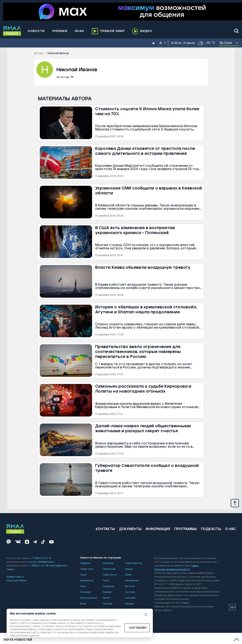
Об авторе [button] (65, 77)
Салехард (108, 563)
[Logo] (12, 31)
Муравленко (87, 581)
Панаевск (86, 592)
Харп (83, 586)
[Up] (235, 503)
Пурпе (106, 581)
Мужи (83, 604)
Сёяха (128, 575)
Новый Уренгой (133, 563)
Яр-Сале (130, 586)
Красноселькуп (89, 598)
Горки (83, 575)
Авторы (39, 53)
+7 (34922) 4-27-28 (38, 566)
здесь (195, 566)
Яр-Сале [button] (226, 43)
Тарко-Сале (87, 569)
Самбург (107, 592)
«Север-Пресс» (15, 577)
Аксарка (130, 604)
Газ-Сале (130, 592)
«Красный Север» (16, 581)
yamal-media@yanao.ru (42, 562)
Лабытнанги (110, 575)
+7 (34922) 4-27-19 (41, 558)
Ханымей (130, 598)
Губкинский (109, 569)
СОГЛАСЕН (138, 628)
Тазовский (108, 586)
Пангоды (107, 604)
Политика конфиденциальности (172, 569)
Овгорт (106, 598)
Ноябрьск (85, 563)
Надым (129, 569)
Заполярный (132, 581)
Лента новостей (18, 640)
